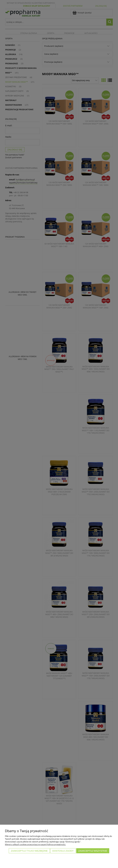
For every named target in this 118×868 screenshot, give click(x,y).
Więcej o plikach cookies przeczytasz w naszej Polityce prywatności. (35, 844)
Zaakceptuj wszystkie (93, 851)
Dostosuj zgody (63, 851)
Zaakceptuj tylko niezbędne (29, 851)
